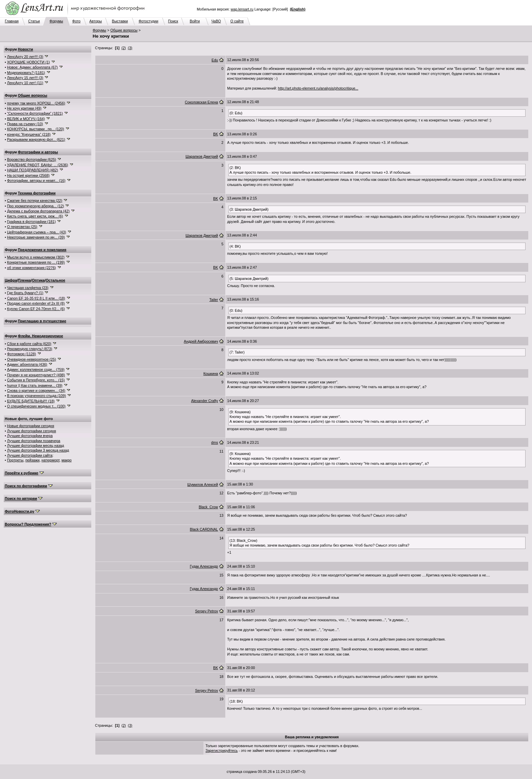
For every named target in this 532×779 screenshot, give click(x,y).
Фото (76, 21)
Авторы (96, 21)
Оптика (38, 280)
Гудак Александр (204, 566)
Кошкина (211, 374)
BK (215, 134)
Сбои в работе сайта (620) (29, 344)
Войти (195, 21)
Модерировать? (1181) (26, 73)
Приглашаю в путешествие (42, 321)
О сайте (237, 21)
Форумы (56, 21)
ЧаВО (216, 21)
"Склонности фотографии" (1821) (35, 113)
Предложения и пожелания (42, 250)
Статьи (34, 21)
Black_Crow (208, 507)
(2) (124, 48)
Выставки (120, 21)
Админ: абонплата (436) (27, 364)
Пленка (24, 280)
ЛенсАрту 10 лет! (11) (25, 83)
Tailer (214, 300)
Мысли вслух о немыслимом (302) (36, 257)
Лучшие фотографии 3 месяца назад (38, 450)
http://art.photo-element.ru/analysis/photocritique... (318, 88)
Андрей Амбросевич (201, 341)
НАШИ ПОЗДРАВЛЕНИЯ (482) (33, 170)
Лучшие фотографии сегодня (32, 431)
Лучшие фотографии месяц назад (36, 445)
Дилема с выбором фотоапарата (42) (38, 211)
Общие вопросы (124, 30)
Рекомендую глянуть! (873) (30, 349)
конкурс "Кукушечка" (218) (29, 134)
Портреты (15, 460)
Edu (215, 60)
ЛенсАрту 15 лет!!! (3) (25, 78)
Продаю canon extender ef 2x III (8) (36, 303)
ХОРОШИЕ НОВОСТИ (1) (28, 62)
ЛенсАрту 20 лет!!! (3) (25, 57)
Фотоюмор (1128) (22, 354)
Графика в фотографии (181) (32, 222)
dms (214, 442)
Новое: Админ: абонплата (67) (32, 67)
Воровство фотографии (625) (32, 159)
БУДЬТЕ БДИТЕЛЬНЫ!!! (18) (31, 401)
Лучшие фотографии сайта (30, 455)
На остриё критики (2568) (28, 175)
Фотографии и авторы (38, 152)
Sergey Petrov (207, 611)
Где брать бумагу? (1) (25, 293)
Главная (12, 21)
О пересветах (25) (22, 227)
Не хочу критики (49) (24, 108)
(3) (130, 48)
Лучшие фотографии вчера (30, 436)
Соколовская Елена (202, 102)
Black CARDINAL (204, 529)
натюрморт (50, 460)
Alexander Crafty (204, 401)
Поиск (173, 21)
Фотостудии (148, 21)
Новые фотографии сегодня (31, 426)
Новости (26, 49)
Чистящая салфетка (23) (28, 288)
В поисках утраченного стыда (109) (37, 396)
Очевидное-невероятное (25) (32, 359)
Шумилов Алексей (203, 484)
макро (66, 460)
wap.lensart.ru (242, 9)
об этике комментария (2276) (32, 268)
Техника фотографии (37, 193)
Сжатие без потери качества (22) (35, 201)
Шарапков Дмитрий (202, 156)
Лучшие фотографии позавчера (34, 441)
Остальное (56, 280)
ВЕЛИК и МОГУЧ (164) (26, 119)
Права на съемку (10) (25, 124)
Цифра (11, 280)
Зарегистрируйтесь (222, 750)
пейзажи (33, 460)
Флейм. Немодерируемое (41, 336)
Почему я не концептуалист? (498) (36, 375)
